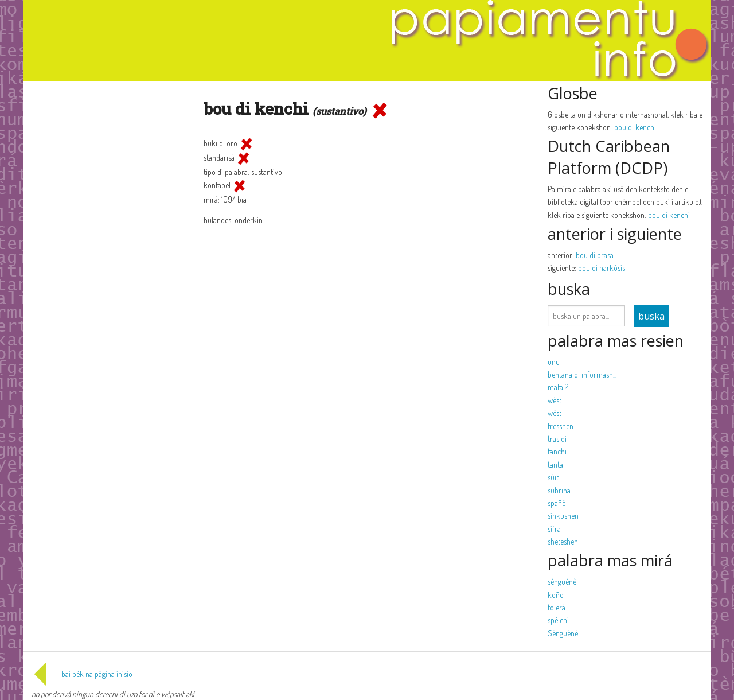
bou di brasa (595, 255)
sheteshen (563, 541)
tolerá (557, 607)
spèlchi (558, 620)
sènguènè (562, 582)
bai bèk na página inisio (82, 674)
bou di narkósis (602, 268)
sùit (553, 477)
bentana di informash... (582, 374)
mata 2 (558, 387)
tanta (555, 464)
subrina (559, 490)
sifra (554, 529)
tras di (557, 439)
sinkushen (563, 516)
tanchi (557, 451)
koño (556, 595)
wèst (555, 400)
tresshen (561, 426)
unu (554, 362)
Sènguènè (563, 633)
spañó (557, 503)
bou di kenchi (635, 127)
